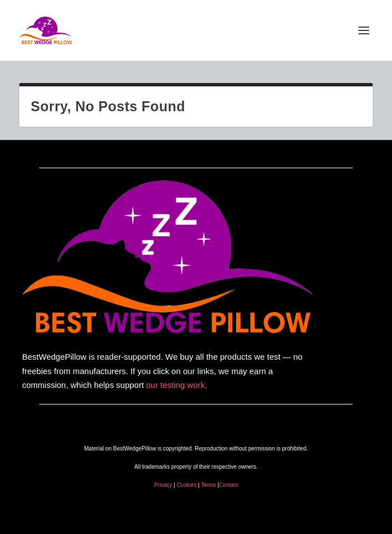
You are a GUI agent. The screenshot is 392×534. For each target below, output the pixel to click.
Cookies (186, 485)
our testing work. (176, 385)
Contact (228, 485)
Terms (210, 485)
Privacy (163, 485)
